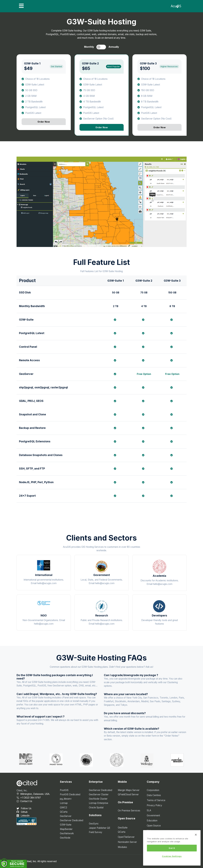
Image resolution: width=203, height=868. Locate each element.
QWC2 (64, 807)
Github (22, 812)
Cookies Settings (172, 858)
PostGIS (64, 790)
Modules (122, 847)
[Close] (196, 836)
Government (153, 815)
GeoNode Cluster (98, 799)
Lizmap (64, 803)
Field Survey (96, 832)
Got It (172, 850)
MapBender (66, 829)
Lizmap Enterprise (99, 803)
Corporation (153, 790)
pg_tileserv (66, 799)
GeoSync (94, 824)
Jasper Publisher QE (100, 828)
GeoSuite (123, 828)
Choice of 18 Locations (37, 79)
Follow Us (24, 808)
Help (149, 831)
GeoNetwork (67, 833)
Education (152, 821)
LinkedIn (23, 816)
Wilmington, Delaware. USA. (33, 794)
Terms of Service (156, 800)
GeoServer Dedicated (72, 820)
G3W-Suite (66, 825)
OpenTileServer (126, 837)
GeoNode (65, 838)
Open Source (154, 826)
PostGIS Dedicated (70, 794)
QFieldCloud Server (128, 794)
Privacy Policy (154, 805)
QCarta (64, 812)
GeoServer (66, 816)
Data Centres (154, 795)
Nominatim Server (127, 842)
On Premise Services (129, 811)
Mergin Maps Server (129, 790)
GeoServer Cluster (99, 794)
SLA (149, 810)
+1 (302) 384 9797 (29, 798)
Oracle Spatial (96, 807)
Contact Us (24, 801)
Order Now (44, 122)
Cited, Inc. (22, 790)
